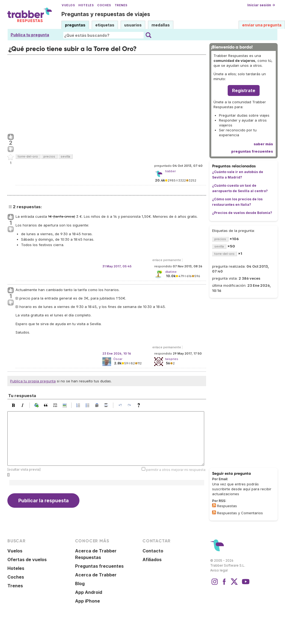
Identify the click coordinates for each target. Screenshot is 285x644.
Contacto (153, 551)
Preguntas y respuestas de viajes (106, 14)
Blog (80, 583)
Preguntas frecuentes (99, 566)
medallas (161, 25)
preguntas (75, 25)
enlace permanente (167, 260)
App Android (89, 592)
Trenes (121, 5)
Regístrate (244, 90)
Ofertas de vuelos (27, 560)
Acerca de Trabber (96, 575)
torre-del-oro (28, 156)
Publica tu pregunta (30, 35)
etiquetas (105, 25)
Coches (104, 5)
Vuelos (68, 5)
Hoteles (86, 5)
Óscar (118, 359)
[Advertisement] (107, 93)
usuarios (133, 25)
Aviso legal (219, 570)
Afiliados (152, 560)
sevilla (65, 156)
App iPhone (87, 601)
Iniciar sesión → (261, 5)
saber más (263, 144)
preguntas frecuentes (252, 151)
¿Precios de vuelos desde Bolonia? (242, 213)
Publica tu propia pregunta (33, 381)
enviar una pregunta (262, 25)
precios (49, 156)
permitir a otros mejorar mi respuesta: (176, 470)
